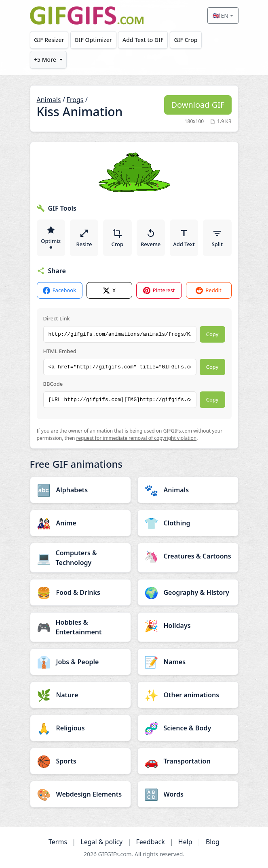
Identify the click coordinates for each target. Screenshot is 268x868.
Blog (213, 842)
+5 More (45, 60)
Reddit (208, 290)
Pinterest (159, 290)
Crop (118, 238)
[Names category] (188, 662)
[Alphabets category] (80, 490)
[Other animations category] (188, 695)
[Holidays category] (188, 625)
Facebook (59, 290)
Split (217, 238)
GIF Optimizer (93, 40)
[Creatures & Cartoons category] (188, 556)
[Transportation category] (188, 761)
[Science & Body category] (188, 728)
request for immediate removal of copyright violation (137, 438)
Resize (84, 238)
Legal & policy (101, 842)
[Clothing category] (188, 523)
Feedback (150, 842)
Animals (49, 100)
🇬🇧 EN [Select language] (221, 16)
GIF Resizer (49, 40)
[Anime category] (80, 523)
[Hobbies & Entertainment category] (80, 627)
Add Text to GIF (143, 40)
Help (185, 842)
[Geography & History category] (188, 592)
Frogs (75, 100)
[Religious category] (80, 728)
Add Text (184, 238)
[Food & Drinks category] (80, 592)
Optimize (51, 238)
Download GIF (198, 105)
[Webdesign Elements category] (80, 794)
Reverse (151, 238)
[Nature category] (80, 695)
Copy (212, 334)
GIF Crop (186, 40)
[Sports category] (80, 761)
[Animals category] (188, 490)
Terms (58, 842)
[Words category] (188, 794)
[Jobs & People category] (80, 662)
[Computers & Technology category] (80, 558)
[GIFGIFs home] (87, 16)
